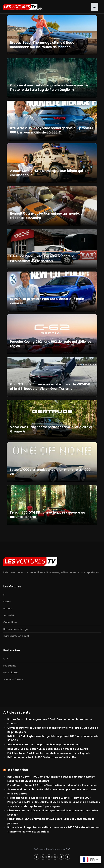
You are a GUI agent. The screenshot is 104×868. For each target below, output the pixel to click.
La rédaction (17, 770)
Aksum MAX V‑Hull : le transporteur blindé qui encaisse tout (44, 745)
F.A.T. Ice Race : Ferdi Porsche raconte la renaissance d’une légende (49, 753)
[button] (95, 7)
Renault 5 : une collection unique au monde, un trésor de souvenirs (48, 749)
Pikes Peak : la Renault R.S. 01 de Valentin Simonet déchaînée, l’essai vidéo (52, 785)
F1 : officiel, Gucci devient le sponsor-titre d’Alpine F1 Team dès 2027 (49, 798)
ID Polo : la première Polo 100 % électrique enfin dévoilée (42, 757)
